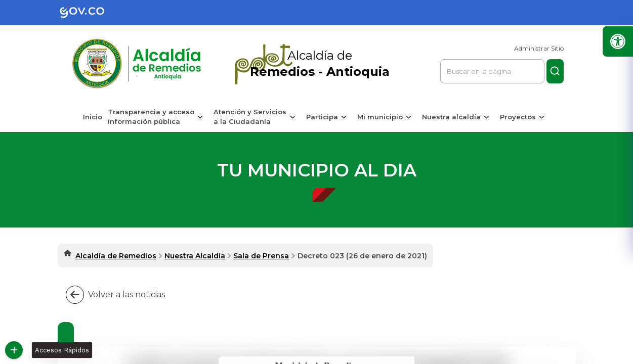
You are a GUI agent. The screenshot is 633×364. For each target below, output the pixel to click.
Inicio (96, 117)
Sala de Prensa (261, 256)
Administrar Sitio (539, 48)
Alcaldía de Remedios (116, 256)
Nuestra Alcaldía (195, 256)
